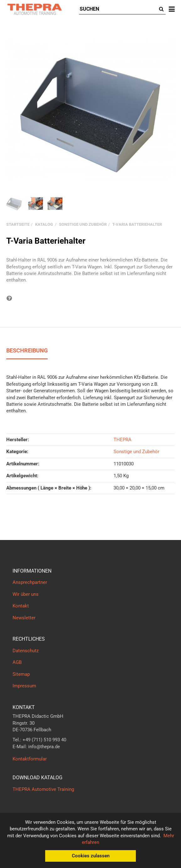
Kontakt (21, 606)
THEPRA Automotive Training (43, 789)
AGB (17, 662)
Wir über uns (26, 594)
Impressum (24, 686)
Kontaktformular (30, 759)
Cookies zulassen (91, 856)
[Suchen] (118, 9)
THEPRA (122, 440)
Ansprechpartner (30, 582)
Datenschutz (26, 651)
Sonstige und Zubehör (136, 452)
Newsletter (24, 618)
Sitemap (21, 674)
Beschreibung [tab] (27, 350)
